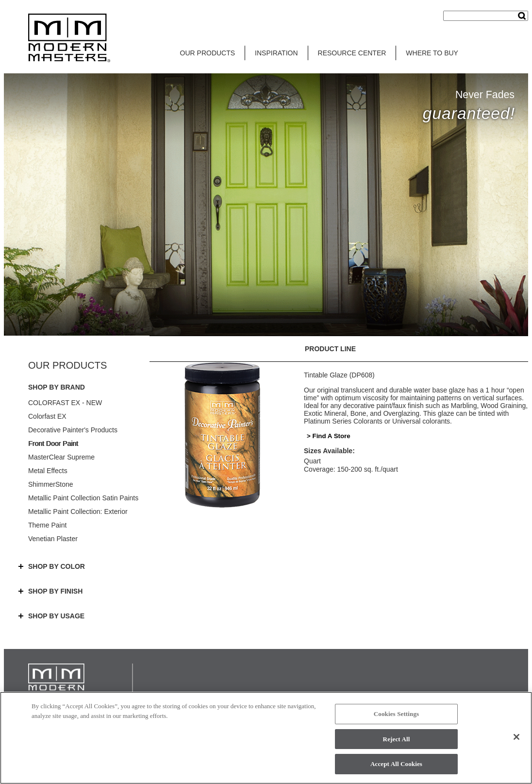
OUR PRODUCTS (208, 53)
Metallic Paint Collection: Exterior (78, 511)
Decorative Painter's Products (73, 430)
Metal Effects (48, 471)
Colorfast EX (47, 416)
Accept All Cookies (396, 764)
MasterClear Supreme (61, 457)
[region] (266, 738)
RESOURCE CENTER (352, 53)
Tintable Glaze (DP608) (339, 375)
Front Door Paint (53, 443)
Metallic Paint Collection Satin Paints (83, 498)
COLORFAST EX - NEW (65, 403)
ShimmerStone (51, 484)
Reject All (397, 739)
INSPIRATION (276, 53)
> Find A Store (329, 436)
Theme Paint (47, 525)
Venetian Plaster (53, 539)
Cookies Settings (396, 714)
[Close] (516, 737)
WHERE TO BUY (432, 53)
